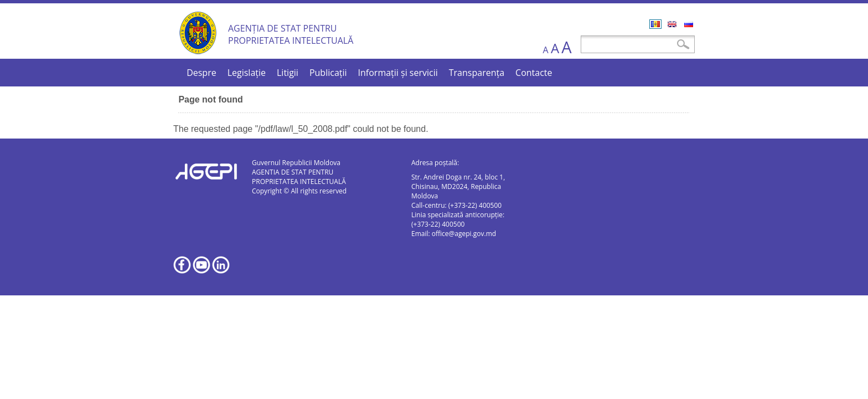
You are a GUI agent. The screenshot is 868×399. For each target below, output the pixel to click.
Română (655, 24)
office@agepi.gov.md (464, 234)
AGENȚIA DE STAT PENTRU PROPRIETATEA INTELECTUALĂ (291, 34)
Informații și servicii (398, 73)
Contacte (534, 73)
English (672, 24)
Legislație (247, 73)
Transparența (477, 73)
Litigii (288, 73)
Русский (689, 24)
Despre (201, 73)
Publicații (328, 73)
